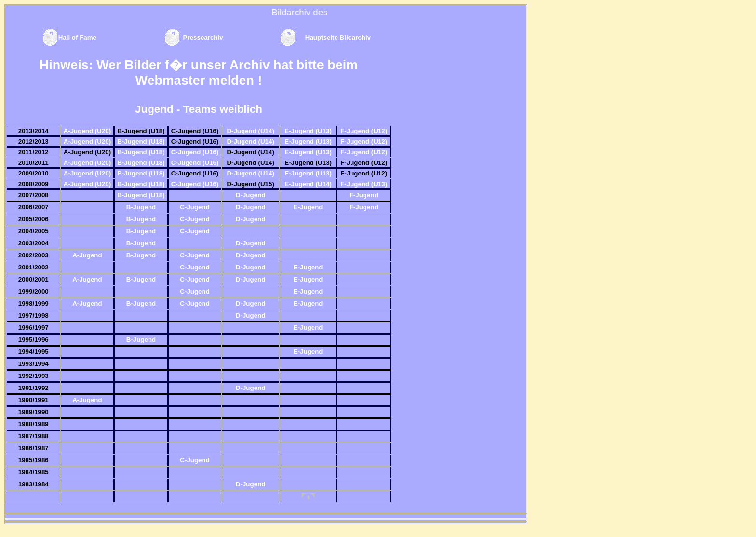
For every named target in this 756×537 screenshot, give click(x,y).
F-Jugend (364, 195)
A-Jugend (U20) (87, 131)
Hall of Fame (77, 37)
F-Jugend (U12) (364, 131)
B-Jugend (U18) (141, 141)
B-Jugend (141, 207)
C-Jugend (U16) (195, 152)
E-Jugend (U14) (308, 184)
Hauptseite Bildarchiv (338, 37)
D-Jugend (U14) (250, 131)
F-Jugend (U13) (364, 184)
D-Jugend (250, 195)
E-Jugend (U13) (308, 131)
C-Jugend (195, 207)
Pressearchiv (204, 37)
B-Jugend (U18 (140, 152)
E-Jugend (308, 207)
